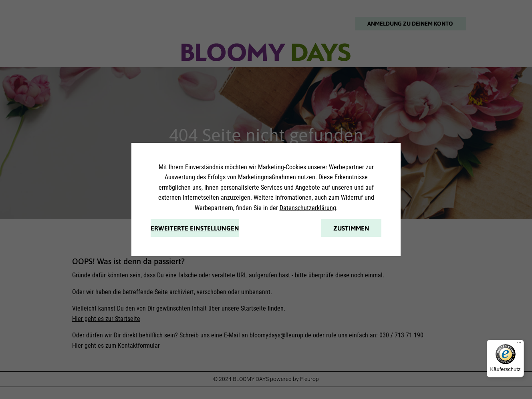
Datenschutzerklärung (308, 208)
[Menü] (519, 345)
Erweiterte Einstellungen (195, 228)
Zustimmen (351, 228)
